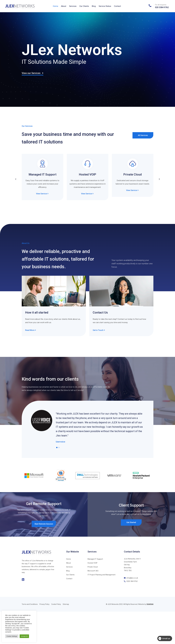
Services (73, 6)
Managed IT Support (43, 174)
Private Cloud (133, 174)
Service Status (105, 6)
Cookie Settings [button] (12, 636)
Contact (117, 6)
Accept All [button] (24, 636)
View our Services (33, 73)
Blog (94, 6)
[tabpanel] (88, 427)
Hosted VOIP (87, 174)
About (64, 6)
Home (56, 6)
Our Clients (84, 6)
